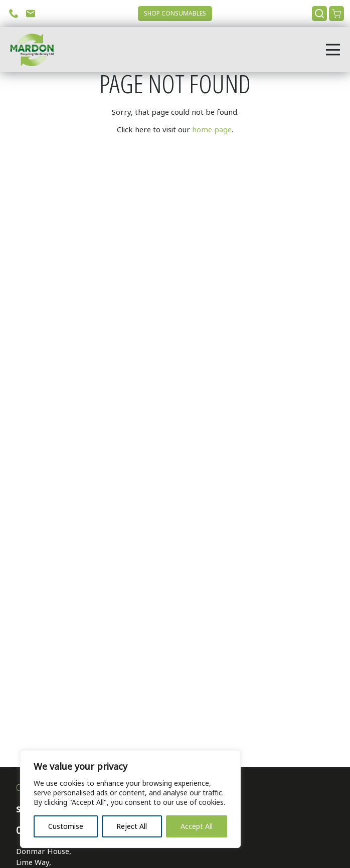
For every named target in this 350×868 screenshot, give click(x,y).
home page (212, 130)
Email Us (31, 14)
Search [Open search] (319, 14)
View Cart (336, 14)
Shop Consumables (175, 14)
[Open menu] (333, 50)
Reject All (132, 826)
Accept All (197, 826)
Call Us (14, 14)
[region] (130, 799)
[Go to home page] (29, 50)
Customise (66, 826)
